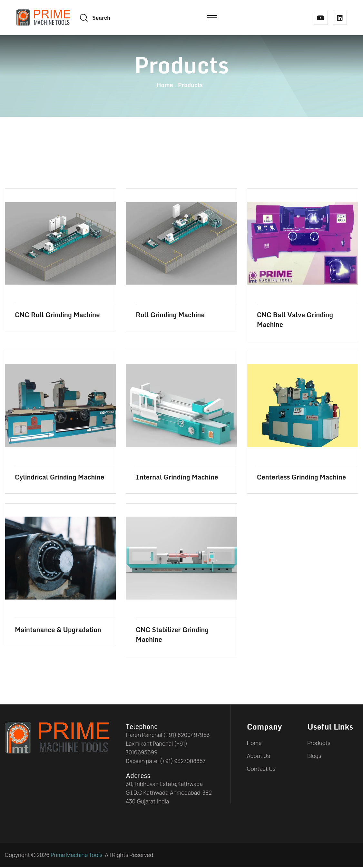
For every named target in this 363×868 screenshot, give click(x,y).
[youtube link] (321, 18)
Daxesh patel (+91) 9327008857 (166, 762)
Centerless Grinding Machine (301, 478)
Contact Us (261, 770)
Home (165, 86)
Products (319, 744)
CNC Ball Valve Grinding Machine (295, 321)
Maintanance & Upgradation (58, 631)
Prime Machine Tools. (77, 856)
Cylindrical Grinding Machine (59, 478)
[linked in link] (340, 18)
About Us (259, 757)
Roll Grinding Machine (170, 316)
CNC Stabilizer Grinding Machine (172, 636)
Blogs (314, 757)
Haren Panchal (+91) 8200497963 (168, 736)
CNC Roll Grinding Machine (57, 316)
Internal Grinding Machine (177, 478)
